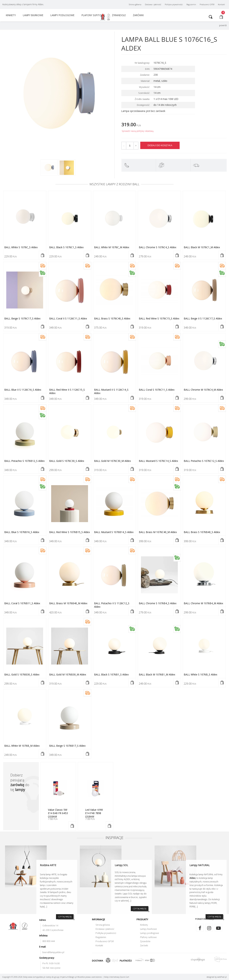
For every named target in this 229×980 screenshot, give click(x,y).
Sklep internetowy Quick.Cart (117, 977)
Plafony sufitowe (93, 15)
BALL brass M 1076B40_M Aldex (68, 603)
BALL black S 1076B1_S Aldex (111, 674)
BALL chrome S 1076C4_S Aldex (158, 247)
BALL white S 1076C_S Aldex (21, 247)
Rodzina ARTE (48, 865)
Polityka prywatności (174, 4)
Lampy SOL (121, 865)
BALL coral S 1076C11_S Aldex (157, 390)
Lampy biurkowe (33, 15)
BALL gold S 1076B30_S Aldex (22, 674)
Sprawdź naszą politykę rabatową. (138, 131)
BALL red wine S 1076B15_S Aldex (70, 532)
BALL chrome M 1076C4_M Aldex (203, 390)
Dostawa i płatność (153, 4)
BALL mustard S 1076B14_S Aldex (114, 532)
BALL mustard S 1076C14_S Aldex (158, 461)
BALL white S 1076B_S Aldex (200, 674)
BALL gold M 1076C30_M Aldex (112, 461)
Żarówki (138, 15)
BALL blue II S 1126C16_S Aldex (23, 390)
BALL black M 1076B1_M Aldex (157, 674)
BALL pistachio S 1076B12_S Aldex (24, 461)
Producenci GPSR (207, 4)
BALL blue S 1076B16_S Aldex (22, 532)
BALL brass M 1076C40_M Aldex (158, 532)
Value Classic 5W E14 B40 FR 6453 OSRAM (58, 813)
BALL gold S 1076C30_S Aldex (67, 461)
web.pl (222, 977)
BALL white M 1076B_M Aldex (22, 746)
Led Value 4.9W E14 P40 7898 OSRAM (94, 813)
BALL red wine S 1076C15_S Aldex (159, 318)
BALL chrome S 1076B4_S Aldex (158, 603)
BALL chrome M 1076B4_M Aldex (203, 603)
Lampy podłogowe (62, 15)
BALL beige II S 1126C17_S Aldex (203, 318)
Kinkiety (11, 15)
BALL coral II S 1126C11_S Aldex (68, 318)
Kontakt (221, 4)
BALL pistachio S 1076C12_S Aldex (204, 461)
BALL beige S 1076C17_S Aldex (22, 318)
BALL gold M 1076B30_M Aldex (68, 674)
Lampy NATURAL (200, 865)
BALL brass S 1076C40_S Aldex (112, 318)
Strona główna (135, 4)
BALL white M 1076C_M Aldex (112, 247)
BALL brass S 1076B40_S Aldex (202, 532)
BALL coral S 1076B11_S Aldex (22, 603)
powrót (223, 25)
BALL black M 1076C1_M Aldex (202, 247)
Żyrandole (145, 941)
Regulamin (191, 4)
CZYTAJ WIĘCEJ (140, 909)
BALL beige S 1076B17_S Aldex (67, 746)
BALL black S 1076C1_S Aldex (66, 247)
